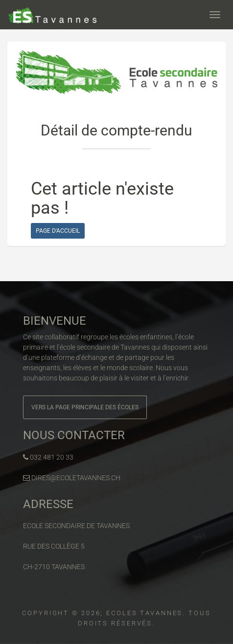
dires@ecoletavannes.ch (72, 478)
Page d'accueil (58, 231)
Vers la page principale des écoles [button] (85, 407)
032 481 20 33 (48, 457)
